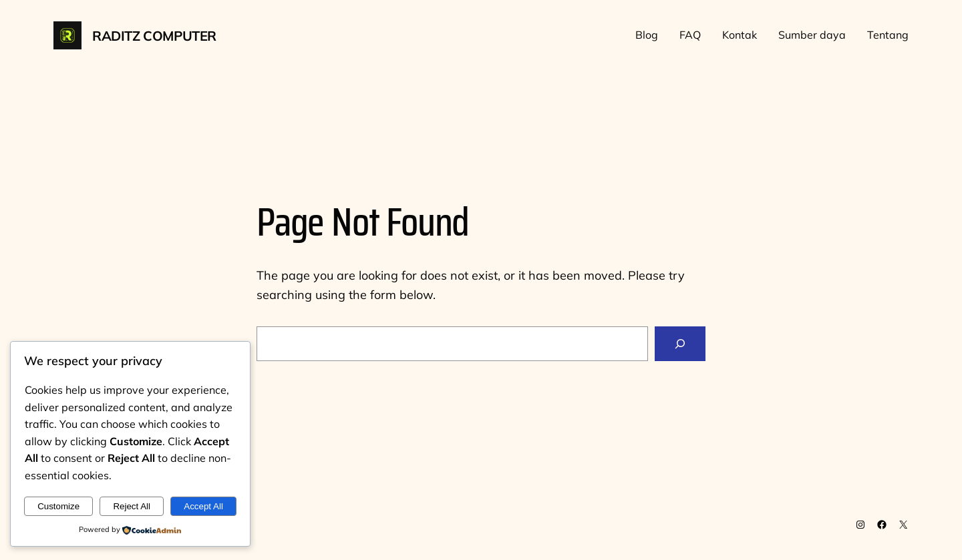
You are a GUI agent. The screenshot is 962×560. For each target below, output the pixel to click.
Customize (58, 506)
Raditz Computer (154, 36)
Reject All (132, 506)
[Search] (680, 344)
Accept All (203, 506)
